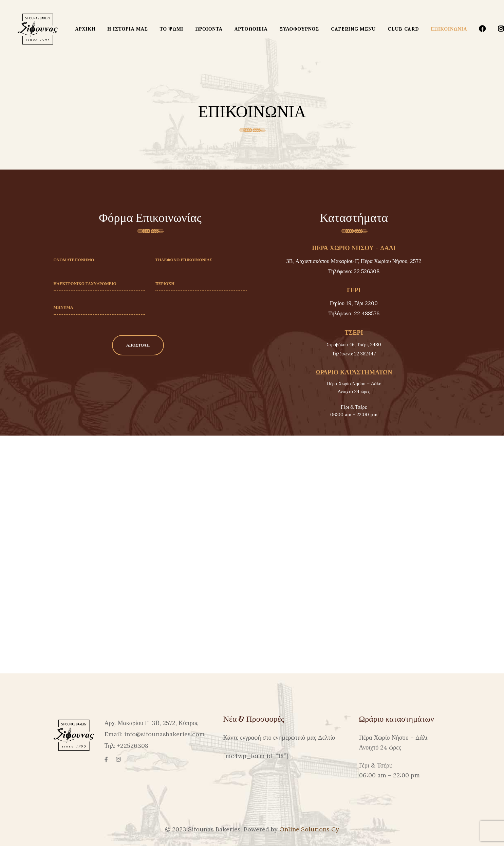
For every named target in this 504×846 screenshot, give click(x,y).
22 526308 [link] (367, 271)
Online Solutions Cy (309, 829)
